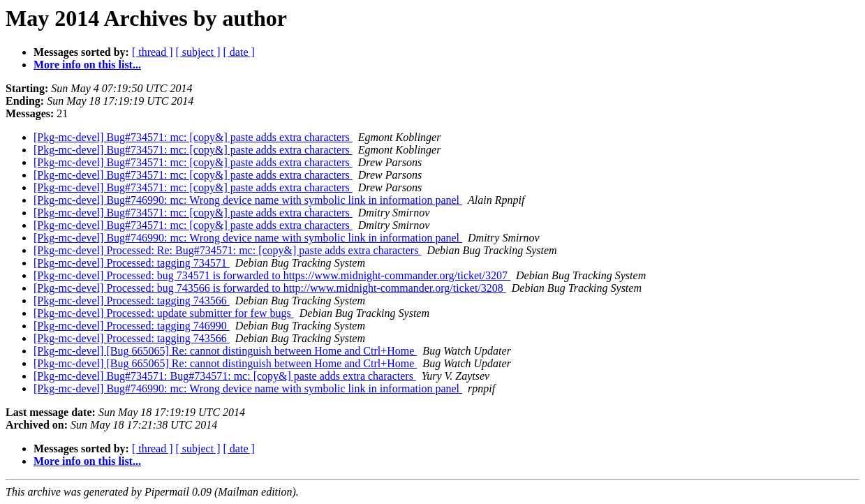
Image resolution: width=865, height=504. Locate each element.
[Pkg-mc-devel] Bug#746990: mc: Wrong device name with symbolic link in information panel (248, 200)
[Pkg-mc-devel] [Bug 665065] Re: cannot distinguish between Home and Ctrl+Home (225, 351)
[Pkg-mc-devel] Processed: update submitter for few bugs (164, 313)
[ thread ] (153, 52)
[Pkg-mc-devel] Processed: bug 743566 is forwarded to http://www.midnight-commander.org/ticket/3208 (270, 288)
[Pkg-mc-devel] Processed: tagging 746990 (132, 326)
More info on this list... (87, 65)
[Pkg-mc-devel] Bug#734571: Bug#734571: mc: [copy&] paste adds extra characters (225, 376)
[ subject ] (198, 52)
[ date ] (239, 52)
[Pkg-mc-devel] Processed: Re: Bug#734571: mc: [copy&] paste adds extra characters (227, 250)
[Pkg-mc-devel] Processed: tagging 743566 (132, 301)
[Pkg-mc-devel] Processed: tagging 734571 (132, 263)
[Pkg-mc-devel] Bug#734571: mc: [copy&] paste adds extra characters (193, 137)
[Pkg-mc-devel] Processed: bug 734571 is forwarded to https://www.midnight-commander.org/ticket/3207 (272, 275)
